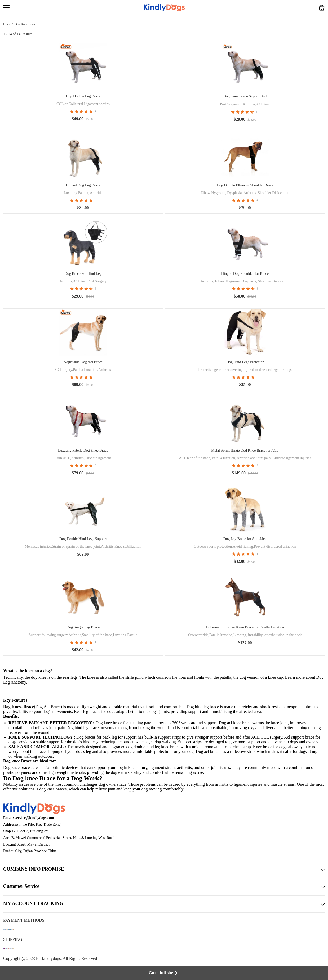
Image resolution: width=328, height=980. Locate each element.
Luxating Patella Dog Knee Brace (83, 450)
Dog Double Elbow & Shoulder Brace (245, 185)
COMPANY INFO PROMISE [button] (164, 870)
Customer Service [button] (164, 887)
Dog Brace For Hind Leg (83, 274)
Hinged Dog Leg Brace (83, 185)
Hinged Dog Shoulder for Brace (245, 274)
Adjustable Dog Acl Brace (83, 362)
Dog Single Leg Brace (83, 627)
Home (7, 24)
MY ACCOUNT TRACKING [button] (164, 904)
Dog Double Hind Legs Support (83, 539)
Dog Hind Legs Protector (245, 362)
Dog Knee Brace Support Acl (245, 96)
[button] (6, 8)
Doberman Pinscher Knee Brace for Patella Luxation (245, 627)
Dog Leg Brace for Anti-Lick (245, 539)
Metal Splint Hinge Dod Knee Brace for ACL (245, 450)
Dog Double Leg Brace (83, 96)
